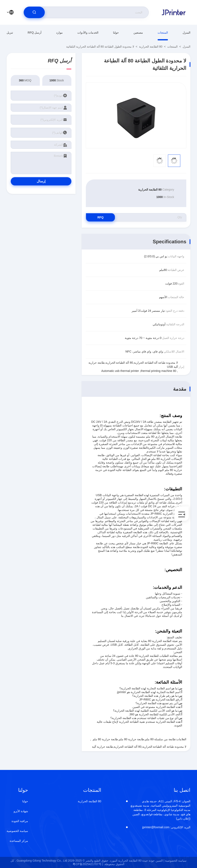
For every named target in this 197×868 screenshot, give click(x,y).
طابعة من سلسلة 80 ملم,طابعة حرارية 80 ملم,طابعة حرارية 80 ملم (134, 739)
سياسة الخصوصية (17, 831)
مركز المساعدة (19, 841)
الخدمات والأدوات (88, 33)
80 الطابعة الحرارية (151, 47)
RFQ (100, 217)
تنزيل (10, 33)
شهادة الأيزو (21, 811)
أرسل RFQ (35, 33)
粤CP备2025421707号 (87, 864)
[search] (34, 12)
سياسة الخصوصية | (175, 861)
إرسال (41, 181)
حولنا (116, 33)
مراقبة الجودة (20, 821)
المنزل (186, 33)
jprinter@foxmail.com (166, 827)
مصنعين (138, 33)
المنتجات (163, 33)
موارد (59, 33)
